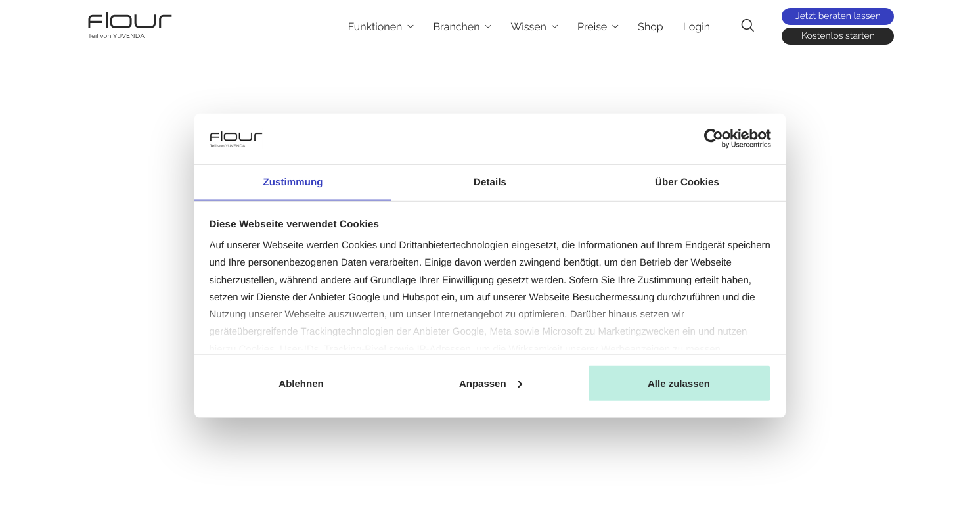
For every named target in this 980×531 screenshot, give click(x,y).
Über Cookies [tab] (687, 182)
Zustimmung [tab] (293, 182)
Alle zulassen (679, 383)
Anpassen (491, 383)
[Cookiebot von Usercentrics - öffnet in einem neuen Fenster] (714, 139)
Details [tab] (490, 182)
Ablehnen (301, 383)
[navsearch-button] (747, 26)
